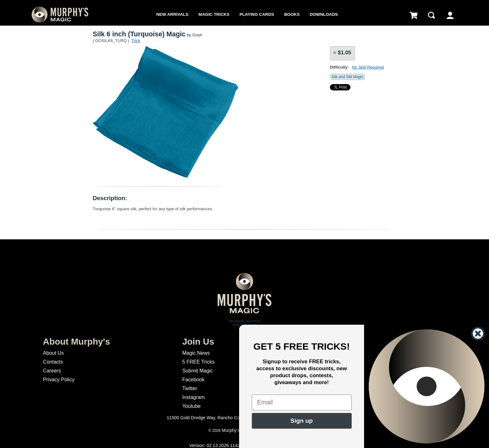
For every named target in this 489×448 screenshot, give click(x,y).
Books (292, 14)
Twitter (190, 388)
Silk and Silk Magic (347, 77)
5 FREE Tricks (198, 362)
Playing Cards (257, 14)
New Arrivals (172, 14)
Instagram (193, 397)
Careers (52, 371)
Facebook (193, 380)
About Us (53, 353)
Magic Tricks (214, 14)
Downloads (324, 14)
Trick (136, 41)
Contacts (53, 362)
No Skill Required (368, 67)
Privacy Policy (59, 380)
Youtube (191, 406)
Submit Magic (198, 371)
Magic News (196, 353)
